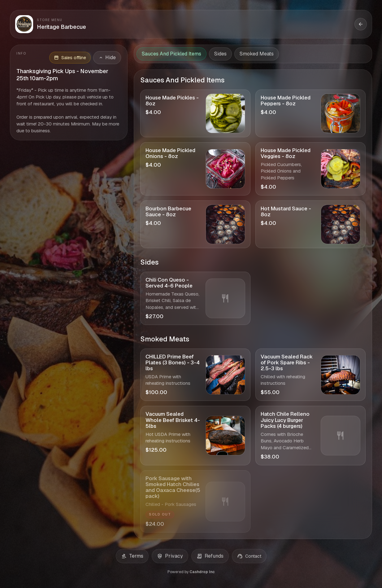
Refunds (210, 556)
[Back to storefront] (361, 24)
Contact (249, 556)
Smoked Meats (257, 54)
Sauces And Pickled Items (171, 54)
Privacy (170, 556)
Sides (220, 54)
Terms (132, 556)
